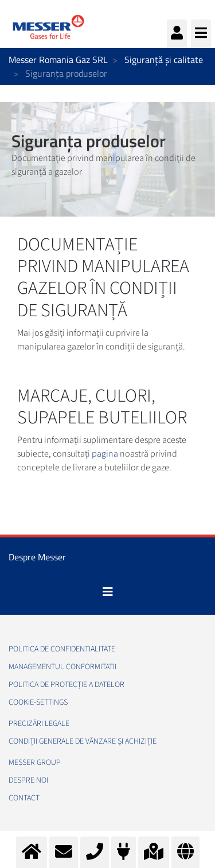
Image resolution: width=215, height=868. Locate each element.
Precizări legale (39, 724)
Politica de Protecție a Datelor (67, 685)
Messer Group (35, 763)
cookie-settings (38, 702)
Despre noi (28, 780)
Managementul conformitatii (62, 667)
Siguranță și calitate (164, 60)
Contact (24, 798)
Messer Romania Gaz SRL (58, 60)
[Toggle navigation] (108, 592)
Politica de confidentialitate (62, 649)
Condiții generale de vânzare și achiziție (83, 741)
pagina (105, 454)
